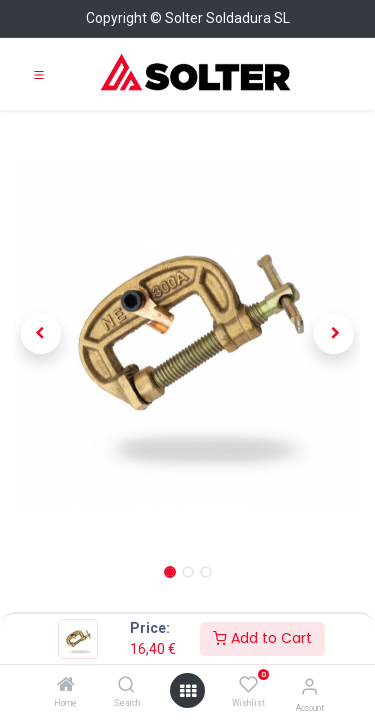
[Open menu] (188, 691)
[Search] (126, 686)
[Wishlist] (248, 685)
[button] (41, 334)
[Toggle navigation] (39, 74)
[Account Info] (309, 686)
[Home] (66, 686)
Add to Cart (262, 638)
